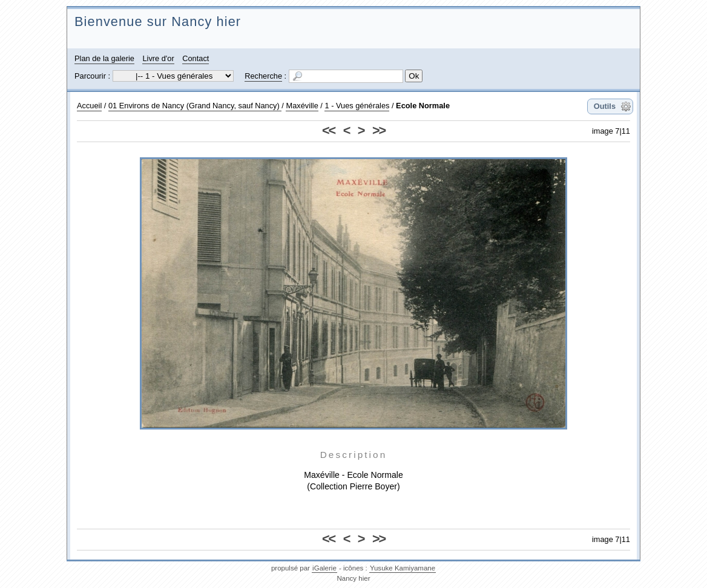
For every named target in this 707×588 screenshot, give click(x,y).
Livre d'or (158, 58)
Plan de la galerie (104, 58)
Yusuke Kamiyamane (403, 568)
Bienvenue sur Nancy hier (158, 21)
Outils (605, 106)
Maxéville (302, 106)
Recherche (263, 76)
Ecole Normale (423, 106)
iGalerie (324, 568)
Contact (196, 58)
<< (328, 130)
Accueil (89, 106)
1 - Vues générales (357, 106)
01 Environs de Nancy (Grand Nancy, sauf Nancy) (195, 106)
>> (379, 130)
